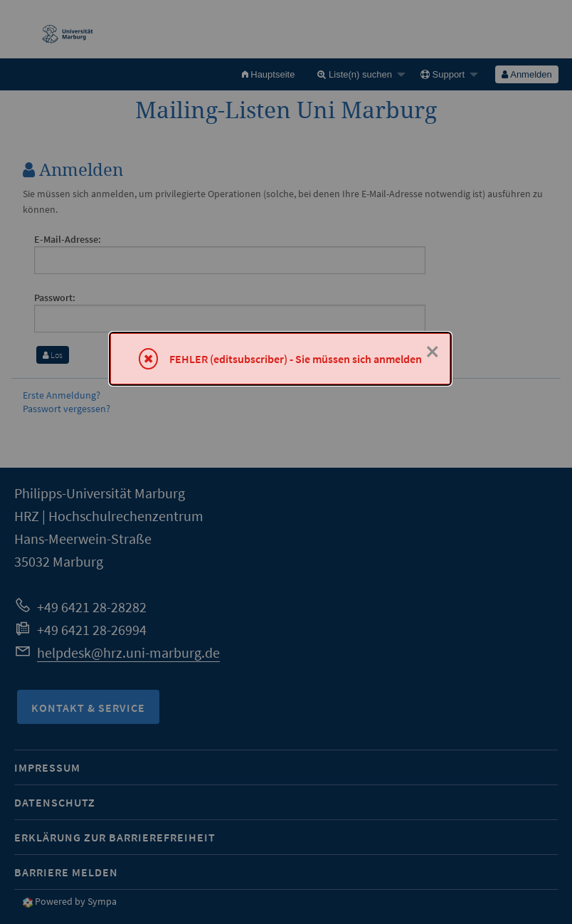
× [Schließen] (433, 352)
